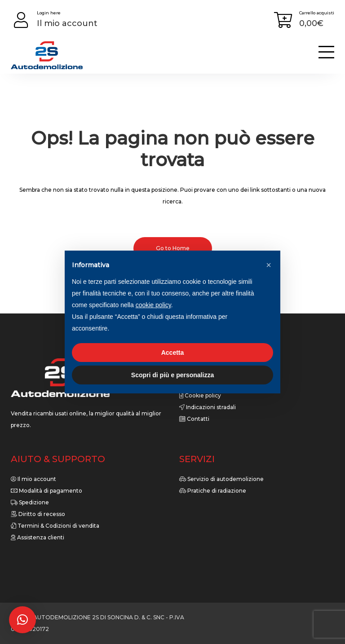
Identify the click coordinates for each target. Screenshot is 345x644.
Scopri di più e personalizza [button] (172, 375)
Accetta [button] (173, 353)
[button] (22, 620)
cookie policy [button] (153, 305)
